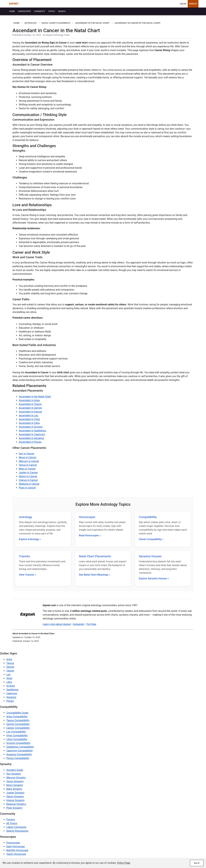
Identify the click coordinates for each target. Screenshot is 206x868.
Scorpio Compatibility (18, 743)
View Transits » (28, 575)
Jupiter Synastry (15, 793)
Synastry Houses (150, 556)
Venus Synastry (15, 781)
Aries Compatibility (17, 717)
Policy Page (124, 863)
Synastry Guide (15, 770)
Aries (9, 659)
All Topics (12, 823)
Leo (8, 674)
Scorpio (11, 686)
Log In (183, 4)
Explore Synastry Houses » (154, 578)
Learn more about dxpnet (57, 624)
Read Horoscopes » (90, 535)
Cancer (10, 671)
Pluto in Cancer (27, 488)
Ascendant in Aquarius (31, 438)
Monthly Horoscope (17, 850)
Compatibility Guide (17, 713)
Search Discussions (17, 831)
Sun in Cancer (26, 454)
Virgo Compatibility (17, 735)
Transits (24, 556)
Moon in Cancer (28, 457)
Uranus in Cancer (28, 480)
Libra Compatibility (17, 739)
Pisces (10, 701)
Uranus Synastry (15, 800)
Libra (9, 682)
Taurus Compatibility (18, 720)
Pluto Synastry (14, 808)
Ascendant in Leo (28, 415)
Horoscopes (87, 517)
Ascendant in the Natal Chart (35, 397)
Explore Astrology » (30, 539)
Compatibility (148, 517)
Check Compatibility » (151, 539)
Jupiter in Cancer (28, 473)
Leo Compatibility (16, 732)
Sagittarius (12, 690)
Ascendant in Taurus (30, 404)
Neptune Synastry (16, 804)
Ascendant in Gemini (30, 408)
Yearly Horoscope (16, 854)
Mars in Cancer (27, 469)
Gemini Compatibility (18, 724)
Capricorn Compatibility (19, 751)
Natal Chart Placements (95, 556)
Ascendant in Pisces (30, 442)
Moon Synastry (15, 785)
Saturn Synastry (15, 797)
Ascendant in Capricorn (32, 434)
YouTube (91, 624)
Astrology (25, 517)
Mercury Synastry (16, 778)
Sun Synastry (14, 774)
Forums (11, 820)
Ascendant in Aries (29, 400)
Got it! (197, 863)
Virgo (9, 678)
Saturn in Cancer (28, 476)
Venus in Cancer (28, 465)
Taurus (10, 663)
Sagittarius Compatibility (20, 747)
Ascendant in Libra (29, 423)
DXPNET (14, 4)
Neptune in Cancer (29, 484)
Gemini (10, 667)
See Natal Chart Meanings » (95, 575)
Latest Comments (16, 827)
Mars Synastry (14, 789)
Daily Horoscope (16, 846)
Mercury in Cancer (29, 461)
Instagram (79, 624)
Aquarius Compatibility (19, 754)
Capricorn (12, 693)
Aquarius (11, 697)
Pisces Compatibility (18, 758)
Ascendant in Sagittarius (32, 431)
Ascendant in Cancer (30, 412)
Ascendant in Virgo (29, 419)
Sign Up (193, 4)
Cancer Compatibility (18, 728)
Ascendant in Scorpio (31, 427)
